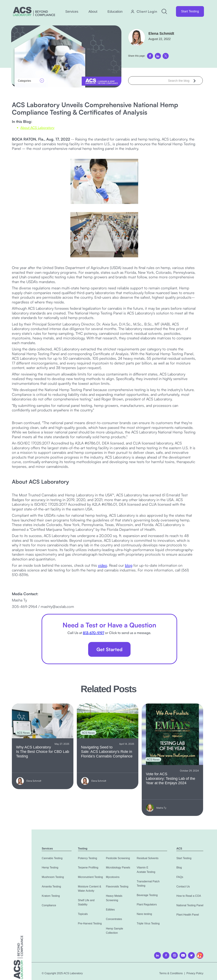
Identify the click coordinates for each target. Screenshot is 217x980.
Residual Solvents (147, 858)
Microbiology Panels (118, 868)
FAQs (180, 877)
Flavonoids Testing (117, 887)
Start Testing (190, 11)
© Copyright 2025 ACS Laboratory (62, 973)
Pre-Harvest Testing (90, 923)
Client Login (147, 12)
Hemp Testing (50, 868)
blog (129, 565)
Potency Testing (88, 858)
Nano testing (144, 914)
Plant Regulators (147, 904)
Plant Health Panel (188, 915)
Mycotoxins (113, 877)
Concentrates (114, 919)
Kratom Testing (51, 896)
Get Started (109, 649)
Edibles (110, 910)
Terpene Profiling (88, 868)
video (102, 565)
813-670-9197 (93, 633)
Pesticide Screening (118, 858)
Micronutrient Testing (90, 877)
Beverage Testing (147, 895)
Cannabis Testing (52, 858)
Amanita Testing (51, 887)
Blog (179, 868)
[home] (34, 11)
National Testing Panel (190, 905)
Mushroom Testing (53, 877)
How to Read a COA (189, 896)
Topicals (83, 914)
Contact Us (183, 887)
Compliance (49, 905)
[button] (72, 12)
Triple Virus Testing (148, 923)
